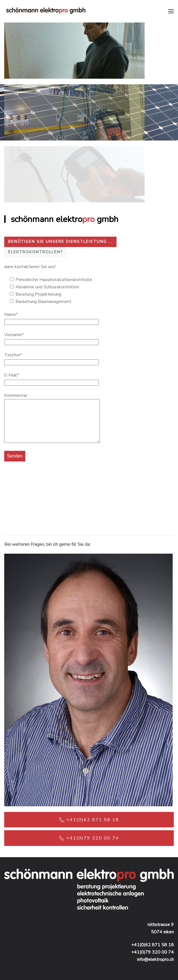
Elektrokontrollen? (35, 252)
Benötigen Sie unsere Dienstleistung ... (60, 242)
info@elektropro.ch (155, 959)
